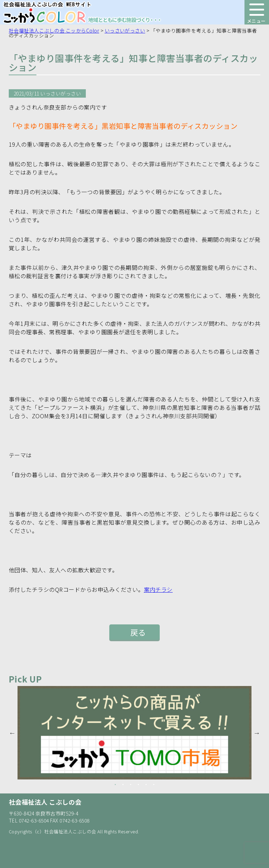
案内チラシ (158, 589)
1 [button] (115, 785)
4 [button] (138, 785)
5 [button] (146, 785)
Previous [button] (12, 733)
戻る (138, 632)
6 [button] (154, 785)
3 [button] (131, 785)
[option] (134, 733)
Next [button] (257, 733)
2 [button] (123, 785)
